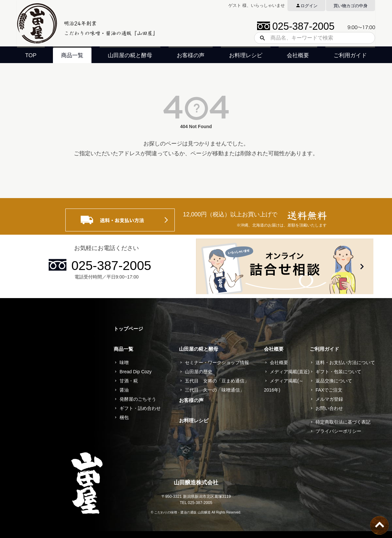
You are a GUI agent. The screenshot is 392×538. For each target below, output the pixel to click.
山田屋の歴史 (199, 372)
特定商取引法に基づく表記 (343, 422)
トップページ (128, 329)
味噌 (124, 362)
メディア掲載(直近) (290, 372)
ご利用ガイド (350, 55)
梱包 (124, 417)
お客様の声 (191, 55)
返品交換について (334, 381)
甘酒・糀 (129, 381)
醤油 (124, 390)
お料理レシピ (246, 55)
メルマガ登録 (329, 399)
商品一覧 (72, 55)
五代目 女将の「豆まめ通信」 (217, 381)
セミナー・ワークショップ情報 (217, 362)
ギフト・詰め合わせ (140, 408)
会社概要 (298, 55)
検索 (260, 38)
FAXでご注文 (329, 390)
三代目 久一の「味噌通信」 (215, 390)
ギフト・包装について (338, 372)
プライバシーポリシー (338, 431)
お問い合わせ (329, 408)
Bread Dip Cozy (136, 372)
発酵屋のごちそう (138, 399)
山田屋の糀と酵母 (130, 55)
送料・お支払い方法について (345, 362)
